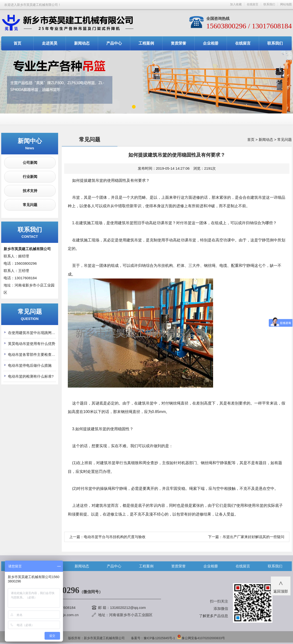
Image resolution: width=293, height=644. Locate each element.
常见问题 (30, 205)
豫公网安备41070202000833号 (201, 638)
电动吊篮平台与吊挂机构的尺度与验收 (115, 537)
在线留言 (253, 4)
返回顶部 (281, 586)
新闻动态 (82, 43)
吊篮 (130, 223)
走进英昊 (50, 43)
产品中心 (114, 43)
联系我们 (269, 4)
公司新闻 (30, 163)
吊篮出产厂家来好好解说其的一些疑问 (253, 537)
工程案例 (146, 43)
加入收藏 (236, 4)
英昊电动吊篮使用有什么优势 (32, 344)
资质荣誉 (178, 43)
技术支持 (30, 191)
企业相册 (211, 43)
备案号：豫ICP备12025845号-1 (153, 638)
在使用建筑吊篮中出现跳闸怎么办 (35, 333)
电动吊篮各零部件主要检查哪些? (34, 354)
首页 (17, 43)
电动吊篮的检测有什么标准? (31, 376)
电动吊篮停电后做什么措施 (30, 365)
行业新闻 (30, 177)
